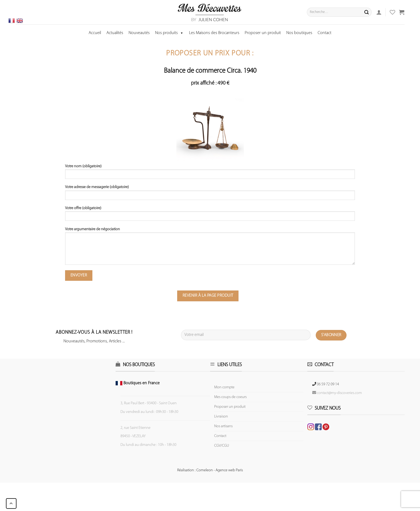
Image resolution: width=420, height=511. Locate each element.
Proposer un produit (263, 33)
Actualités (115, 33)
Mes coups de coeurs (230, 397)
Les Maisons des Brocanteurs (214, 33)
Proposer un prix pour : (210, 54)
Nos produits (169, 33)
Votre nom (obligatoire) (210, 173)
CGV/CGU (222, 446)
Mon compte (224, 387)
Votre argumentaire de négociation (210, 248)
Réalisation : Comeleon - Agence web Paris (210, 470)
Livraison (221, 417)
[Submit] (367, 12)
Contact (325, 33)
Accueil (95, 33)
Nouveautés (139, 33)
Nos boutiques (299, 33)
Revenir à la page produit (208, 296)
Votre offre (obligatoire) (210, 215)
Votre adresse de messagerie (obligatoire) (210, 194)
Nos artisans (223, 426)
